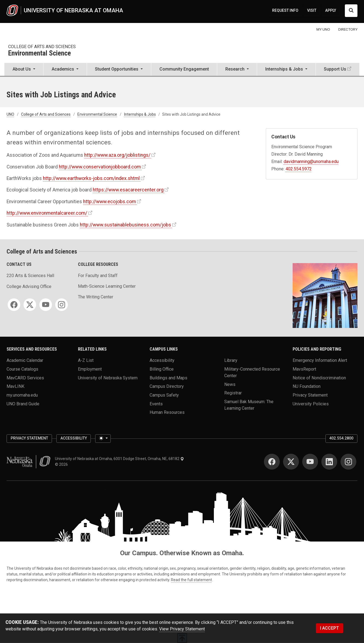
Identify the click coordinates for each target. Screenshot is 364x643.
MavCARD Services (25, 378)
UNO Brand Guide (23, 404)
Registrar (233, 393)
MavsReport (304, 369)
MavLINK (15, 386)
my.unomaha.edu (22, 395)
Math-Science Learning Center (107, 286)
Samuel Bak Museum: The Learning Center (249, 405)
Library (231, 360)
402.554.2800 (341, 438)
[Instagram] (62, 305)
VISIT (312, 10)
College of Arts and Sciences (42, 47)
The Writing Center (96, 297)
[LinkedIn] (329, 462)
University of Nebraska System (108, 378)
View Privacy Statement (182, 629)
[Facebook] (14, 305)
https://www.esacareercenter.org (128, 190)
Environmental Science (40, 53)
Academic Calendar (25, 360)
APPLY (331, 10)
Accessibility (162, 360)
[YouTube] (46, 305)
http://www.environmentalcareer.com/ (47, 213)
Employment (90, 369)
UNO (10, 114)
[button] (24, 70)
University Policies (311, 404)
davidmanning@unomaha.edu (311, 162)
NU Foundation (307, 386)
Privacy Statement (310, 395)
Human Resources (167, 412)
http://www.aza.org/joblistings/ (117, 155)
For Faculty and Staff (98, 276)
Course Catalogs (22, 369)
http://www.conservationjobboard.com (100, 167)
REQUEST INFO (285, 10)
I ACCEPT (329, 628)
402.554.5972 (299, 169)
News (230, 384)
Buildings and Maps (168, 378)
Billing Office (162, 369)
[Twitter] (30, 305)
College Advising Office (29, 286)
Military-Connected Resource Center (252, 372)
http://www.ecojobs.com (110, 202)
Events (156, 404)
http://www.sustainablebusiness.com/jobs (126, 225)
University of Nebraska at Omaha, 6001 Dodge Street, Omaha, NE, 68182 (120, 459)
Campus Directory (167, 386)
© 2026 (62, 464)
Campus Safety (164, 395)
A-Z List (86, 360)
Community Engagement (184, 69)
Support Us (335, 69)
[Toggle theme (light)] (103, 439)
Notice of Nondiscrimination (319, 378)
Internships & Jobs (140, 114)
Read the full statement (191, 580)
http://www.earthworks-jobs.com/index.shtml (91, 178)
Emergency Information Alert (320, 360)
